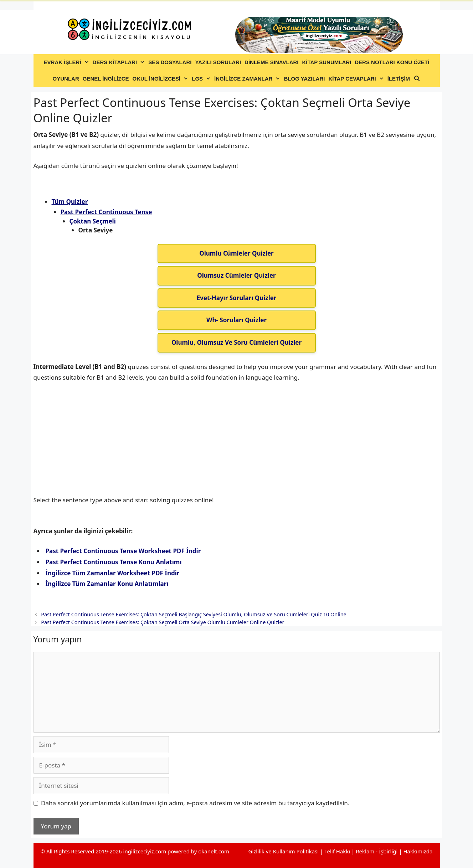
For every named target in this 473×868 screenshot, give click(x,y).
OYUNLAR (66, 79)
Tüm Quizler (70, 202)
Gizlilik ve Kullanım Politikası (283, 851)
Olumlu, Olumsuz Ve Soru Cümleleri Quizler (236, 342)
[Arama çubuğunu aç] (417, 79)
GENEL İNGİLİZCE (106, 79)
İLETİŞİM (399, 79)
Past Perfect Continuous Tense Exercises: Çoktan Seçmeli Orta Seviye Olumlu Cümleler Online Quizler (163, 622)
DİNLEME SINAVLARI (271, 62)
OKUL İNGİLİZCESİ (161, 79)
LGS (202, 79)
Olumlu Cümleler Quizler (236, 253)
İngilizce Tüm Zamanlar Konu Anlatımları (107, 584)
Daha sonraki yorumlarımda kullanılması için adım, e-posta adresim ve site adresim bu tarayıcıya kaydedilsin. (195, 803)
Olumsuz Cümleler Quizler (236, 275)
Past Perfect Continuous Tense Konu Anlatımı (114, 562)
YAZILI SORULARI (218, 62)
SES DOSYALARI (170, 62)
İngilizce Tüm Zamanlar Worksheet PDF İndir (113, 573)
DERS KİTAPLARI (120, 62)
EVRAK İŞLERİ (67, 62)
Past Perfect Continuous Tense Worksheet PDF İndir (123, 551)
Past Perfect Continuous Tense (106, 212)
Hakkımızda (418, 851)
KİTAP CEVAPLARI (357, 79)
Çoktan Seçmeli (93, 221)
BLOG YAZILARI (304, 79)
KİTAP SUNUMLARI (327, 62)
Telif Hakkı (337, 851)
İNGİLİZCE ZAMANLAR (248, 79)
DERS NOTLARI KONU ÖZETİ (392, 62)
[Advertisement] (237, 442)
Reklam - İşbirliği (377, 851)
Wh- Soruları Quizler (236, 320)
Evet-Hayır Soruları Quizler (237, 298)
